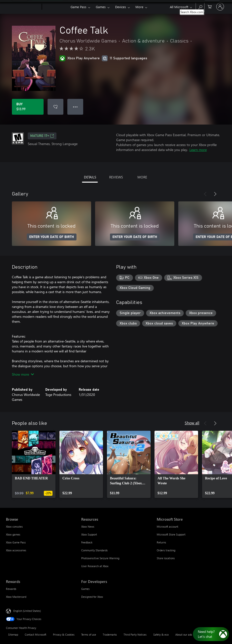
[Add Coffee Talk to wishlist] (55, 107)
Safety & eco (161, 634)
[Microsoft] (23, 7)
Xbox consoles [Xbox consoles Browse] (14, 526)
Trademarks (110, 634)
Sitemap (13, 634)
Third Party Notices (135, 634)
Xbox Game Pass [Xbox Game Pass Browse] (16, 542)
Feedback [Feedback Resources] (87, 542)
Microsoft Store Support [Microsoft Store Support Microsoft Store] (171, 534)
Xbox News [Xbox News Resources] (88, 526)
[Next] (215, 194)
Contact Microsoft (36, 634)
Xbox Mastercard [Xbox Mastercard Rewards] (16, 597)
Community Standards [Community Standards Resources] (94, 550)
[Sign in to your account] (220, 7)
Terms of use (89, 634)
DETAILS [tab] (90, 177)
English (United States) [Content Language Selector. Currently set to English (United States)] (27, 611)
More (139, 7)
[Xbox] (56, 7)
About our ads (184, 634)
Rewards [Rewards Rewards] (11, 589)
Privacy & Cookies (64, 634)
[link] (34, 464)
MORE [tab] (142, 177)
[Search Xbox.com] (200, 6)
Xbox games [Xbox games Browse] (13, 534)
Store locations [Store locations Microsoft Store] (166, 558)
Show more (23, 374)
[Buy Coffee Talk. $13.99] (28, 107)
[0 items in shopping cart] (210, 6)
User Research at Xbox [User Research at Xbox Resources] (95, 566)
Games (101, 7)
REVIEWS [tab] (116, 177)
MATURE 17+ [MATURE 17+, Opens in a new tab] (42, 136)
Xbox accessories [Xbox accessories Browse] (16, 550)
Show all (192, 423)
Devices (121, 7)
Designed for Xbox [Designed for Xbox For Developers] (92, 597)
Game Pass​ (78, 7)
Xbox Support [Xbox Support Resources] (89, 534)
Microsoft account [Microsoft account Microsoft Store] (168, 526)
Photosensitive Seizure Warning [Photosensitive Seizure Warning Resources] (100, 558)
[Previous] (205, 194)
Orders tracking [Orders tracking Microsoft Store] (166, 550)
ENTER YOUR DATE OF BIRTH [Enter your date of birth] (52, 237)
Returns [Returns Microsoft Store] (161, 542)
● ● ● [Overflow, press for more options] (75, 107)
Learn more (198, 150)
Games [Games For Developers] (85, 589)
